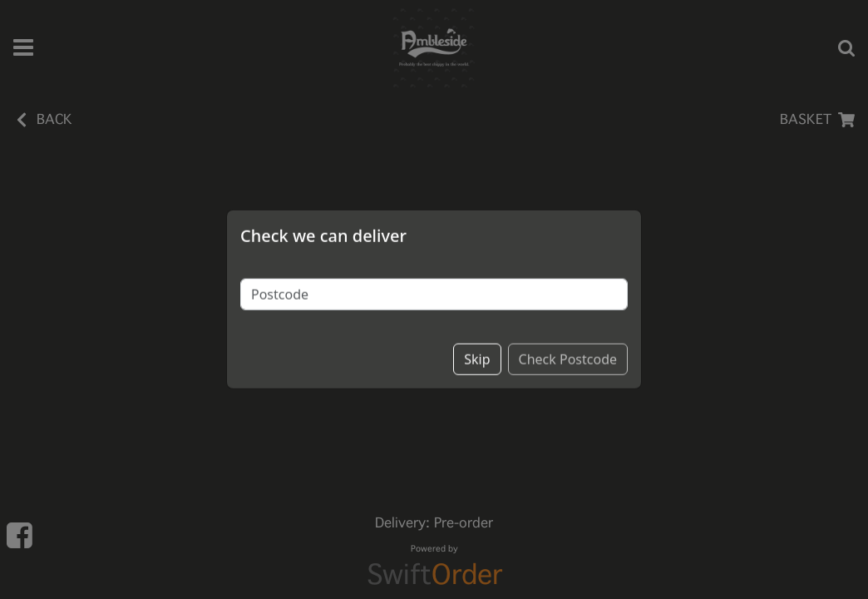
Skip (477, 329)
